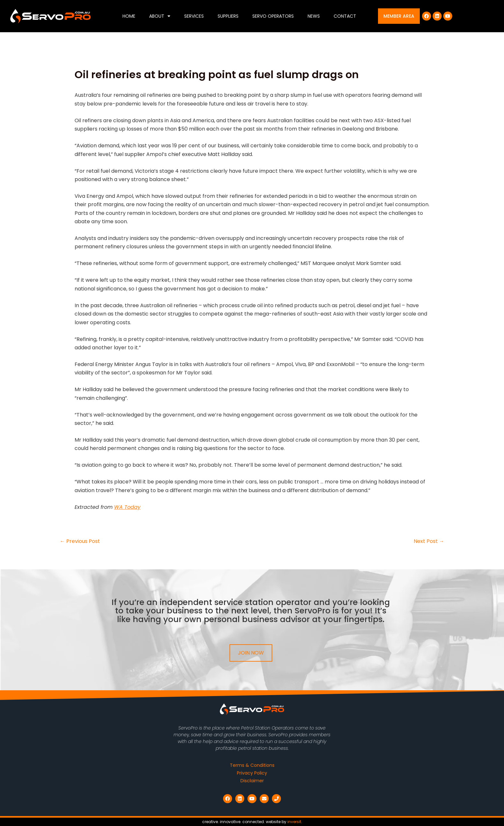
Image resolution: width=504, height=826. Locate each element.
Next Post (429, 541)
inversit (294, 822)
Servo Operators (273, 16)
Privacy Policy (252, 773)
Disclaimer (252, 781)
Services (194, 16)
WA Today (127, 507)
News (314, 16)
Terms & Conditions (252, 765)
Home (129, 16)
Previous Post (80, 541)
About (160, 16)
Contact (345, 16)
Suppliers (228, 16)
